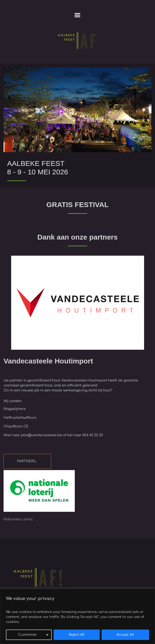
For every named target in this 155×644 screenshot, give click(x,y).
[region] (77, 616)
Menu (77, 15)
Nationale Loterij (18, 519)
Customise (27, 635)
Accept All (125, 635)
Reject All (77, 635)
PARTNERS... (27, 461)
